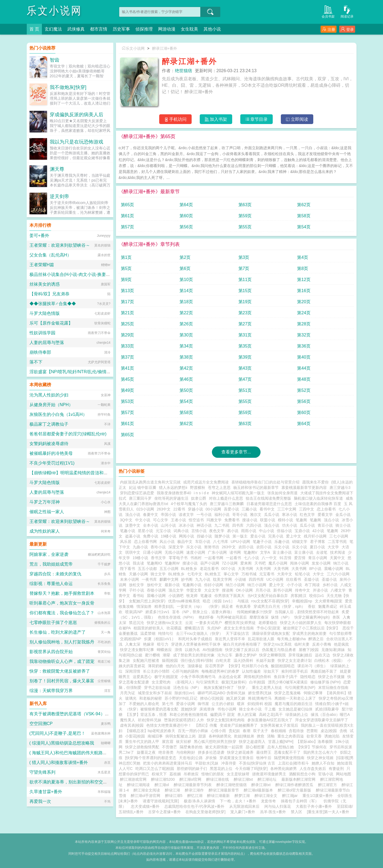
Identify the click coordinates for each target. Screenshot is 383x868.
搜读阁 (228, 590)
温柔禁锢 (148, 633)
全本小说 (151, 525)
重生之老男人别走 (267, 687)
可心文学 (161, 520)
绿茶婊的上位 (297, 715)
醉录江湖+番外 (165, 48)
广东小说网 (217, 552)
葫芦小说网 (210, 563)
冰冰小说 (186, 525)
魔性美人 (128, 720)
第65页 (128, 205)
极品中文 (185, 542)
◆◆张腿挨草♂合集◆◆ (53, 304)
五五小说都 (147, 569)
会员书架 (328, 11)
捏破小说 (204, 536)
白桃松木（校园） (329, 660)
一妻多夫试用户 (209, 623)
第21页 (128, 313)
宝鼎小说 (302, 531)
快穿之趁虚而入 (252, 742)
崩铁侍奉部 (40, 352)
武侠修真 (76, 29)
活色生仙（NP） (187, 687)
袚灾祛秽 (184, 742)
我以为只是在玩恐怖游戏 (76, 142)
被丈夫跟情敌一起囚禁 (224, 747)
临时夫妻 (302, 644)
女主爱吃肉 (161, 682)
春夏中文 (151, 515)
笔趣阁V (250, 552)
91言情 (285, 558)
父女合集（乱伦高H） (51, 255)
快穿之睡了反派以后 (242, 650)
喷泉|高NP (134, 612)
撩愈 (261, 736)
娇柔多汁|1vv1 (157, 612)
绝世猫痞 (184, 71)
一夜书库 (149, 579)
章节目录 (256, 119)
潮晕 (166, 655)
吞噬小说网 (156, 590)
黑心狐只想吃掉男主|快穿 (215, 742)
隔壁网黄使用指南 (289, 758)
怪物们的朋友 (213, 774)
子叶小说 (136, 590)
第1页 (126, 257)
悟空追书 (196, 520)
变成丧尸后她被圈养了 (239, 725)
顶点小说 (133, 515)
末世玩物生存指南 (333, 687)
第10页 (186, 280)
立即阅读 (297, 119)
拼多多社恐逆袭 (211, 752)
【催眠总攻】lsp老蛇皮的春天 (150, 731)
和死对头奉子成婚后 (195, 639)
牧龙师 (192, 596)
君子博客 (318, 542)
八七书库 (221, 542)
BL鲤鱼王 (213, 574)
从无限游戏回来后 (244, 806)
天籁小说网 (138, 574)
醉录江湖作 (195, 790)
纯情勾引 (166, 633)
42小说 (318, 531)
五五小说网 (169, 569)
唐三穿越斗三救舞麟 (227, 504)
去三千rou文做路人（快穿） (199, 633)
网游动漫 (167, 29)
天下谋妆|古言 (238, 633)
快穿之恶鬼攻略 (288, 693)
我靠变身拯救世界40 (174, 493)
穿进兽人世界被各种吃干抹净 (196, 644)
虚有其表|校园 (132, 725)
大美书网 (245, 569)
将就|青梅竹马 (260, 698)
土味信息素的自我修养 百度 (318, 504)
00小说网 (214, 509)
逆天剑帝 (59, 196)
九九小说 (203, 579)
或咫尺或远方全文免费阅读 (206, 482)
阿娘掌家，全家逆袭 (49, 554)
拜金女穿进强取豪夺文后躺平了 (322, 720)
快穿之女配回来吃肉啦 (226, 720)
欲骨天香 (314, 736)
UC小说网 (275, 579)
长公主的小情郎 (156, 671)
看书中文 (267, 509)
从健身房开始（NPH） (51, 405)
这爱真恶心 (142, 677)
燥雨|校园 (170, 660)
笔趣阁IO (154, 563)
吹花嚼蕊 (174, 628)
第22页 (186, 313)
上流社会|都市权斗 (294, 763)
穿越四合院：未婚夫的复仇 (55, 574)
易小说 (233, 531)
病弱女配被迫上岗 (181, 736)
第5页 (126, 268)
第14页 (186, 291)
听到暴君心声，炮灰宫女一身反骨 (62, 603)
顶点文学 (176, 590)
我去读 (138, 563)
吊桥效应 (191, 774)
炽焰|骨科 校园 (260, 704)
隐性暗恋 (308, 677)
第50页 (186, 390)
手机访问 (175, 119)
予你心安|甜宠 (268, 628)
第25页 (128, 324)
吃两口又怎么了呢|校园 (155, 769)
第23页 (245, 313)
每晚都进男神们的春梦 (220, 671)
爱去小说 (258, 536)
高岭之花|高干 (271, 715)
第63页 (245, 205)
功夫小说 (289, 525)
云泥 (189, 623)
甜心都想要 (255, 747)
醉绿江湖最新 (219, 796)
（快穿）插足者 (220, 606)
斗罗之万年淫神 (45, 502)
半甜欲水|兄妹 (207, 763)
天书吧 (260, 563)
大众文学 (212, 590)
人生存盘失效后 (313, 769)
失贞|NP (214, 628)
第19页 (245, 302)
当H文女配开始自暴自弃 (268, 596)
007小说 (228, 569)
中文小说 (143, 520)
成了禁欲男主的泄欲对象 (194, 655)
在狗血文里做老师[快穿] (205, 812)
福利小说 (222, 515)
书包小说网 (227, 709)
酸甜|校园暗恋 (283, 666)
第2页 (185, 257)
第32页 (304, 335)
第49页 (128, 390)
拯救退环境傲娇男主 (269, 774)
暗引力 (163, 644)
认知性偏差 (251, 671)
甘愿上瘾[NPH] (281, 742)
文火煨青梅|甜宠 (329, 601)
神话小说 (204, 525)
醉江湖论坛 (268, 779)
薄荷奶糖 (155, 666)
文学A (265, 552)
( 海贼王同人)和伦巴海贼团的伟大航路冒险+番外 (76, 753)
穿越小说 (195, 509)
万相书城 (249, 574)
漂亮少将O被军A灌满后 (288, 682)
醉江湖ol (163, 785)
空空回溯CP (41, 724)
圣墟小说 (311, 579)
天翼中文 (337, 558)
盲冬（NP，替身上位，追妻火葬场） (203, 612)
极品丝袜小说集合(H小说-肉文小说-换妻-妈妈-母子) (79, 274)
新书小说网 (283, 590)
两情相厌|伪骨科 (258, 677)
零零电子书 (178, 558)
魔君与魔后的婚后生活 (294, 704)
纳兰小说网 (235, 585)
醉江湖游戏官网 (134, 779)
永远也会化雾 (230, 677)
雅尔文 (256, 515)
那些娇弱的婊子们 (192, 769)
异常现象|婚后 (300, 655)
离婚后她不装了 (324, 671)
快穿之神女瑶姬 (320, 758)
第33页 (128, 346)
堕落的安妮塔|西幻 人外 (184, 720)
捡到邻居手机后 (295, 671)
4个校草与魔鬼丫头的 (189, 504)
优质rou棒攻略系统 (184, 601)
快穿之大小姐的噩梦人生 (301, 623)
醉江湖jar (291, 796)
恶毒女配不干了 (287, 752)
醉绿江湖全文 (267, 796)
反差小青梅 (322, 644)
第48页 (304, 379)
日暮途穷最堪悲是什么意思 (269, 504)
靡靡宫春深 (259, 617)
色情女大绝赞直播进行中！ (169, 725)
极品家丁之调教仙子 (49, 424)
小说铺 (240, 579)
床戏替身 (207, 709)
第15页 (245, 291)
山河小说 (168, 525)
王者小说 (178, 520)
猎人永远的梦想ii (173, 488)
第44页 (304, 368)
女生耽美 (189, 29)
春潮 (247, 731)
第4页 (303, 257)
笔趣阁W (172, 563)
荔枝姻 (175, 774)
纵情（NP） (281, 617)
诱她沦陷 (332, 736)
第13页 (128, 291)
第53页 (128, 401)
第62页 (304, 205)
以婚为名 (192, 650)
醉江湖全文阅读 (148, 790)
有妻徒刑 (336, 769)
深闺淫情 (133, 671)
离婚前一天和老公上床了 (295, 698)
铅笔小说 (302, 574)
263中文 (164, 509)
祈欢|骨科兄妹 (150, 720)
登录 (347, 29)
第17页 (128, 302)
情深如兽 (144, 606)
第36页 (304, 346)
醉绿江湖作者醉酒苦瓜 (295, 785)
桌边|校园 (329, 731)
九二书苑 (222, 525)
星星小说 (145, 531)
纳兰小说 (341, 563)
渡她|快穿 (189, 709)
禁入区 (297, 812)
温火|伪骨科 (244, 660)
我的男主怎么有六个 (320, 752)
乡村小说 (330, 585)
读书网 (235, 552)
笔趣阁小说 (192, 585)
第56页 (186, 227)
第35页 (245, 346)
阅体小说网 (299, 563)
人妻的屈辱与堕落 (47, 343)
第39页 (245, 357)
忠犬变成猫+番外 (145, 806)
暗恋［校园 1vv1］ (219, 601)
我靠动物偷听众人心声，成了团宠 (62, 661)
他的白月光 (175, 666)
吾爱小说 (231, 509)
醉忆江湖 (196, 796)
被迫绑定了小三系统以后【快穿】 (311, 628)
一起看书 (234, 558)
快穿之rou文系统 (278, 644)
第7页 (244, 268)
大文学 (333, 547)
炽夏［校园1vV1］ (160, 639)
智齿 (55, 60)
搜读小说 (250, 520)
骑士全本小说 (250, 709)
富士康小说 (282, 552)
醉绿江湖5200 (164, 779)
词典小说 (181, 531)
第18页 (186, 302)
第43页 (245, 368)
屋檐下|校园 (309, 650)
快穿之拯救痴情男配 (142, 747)
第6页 (185, 268)
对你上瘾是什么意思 (226, 498)
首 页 (34, 29)
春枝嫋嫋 (278, 731)
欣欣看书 (294, 579)
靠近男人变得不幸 (230, 639)
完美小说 (276, 536)
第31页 (245, 335)
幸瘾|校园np (302, 601)
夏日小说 (317, 547)
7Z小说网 (230, 563)
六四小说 (254, 525)
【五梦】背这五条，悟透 (146, 715)
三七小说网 (339, 536)
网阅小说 (186, 536)
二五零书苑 (337, 542)
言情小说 (199, 531)
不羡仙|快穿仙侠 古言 (257, 763)
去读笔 (322, 552)
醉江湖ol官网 (191, 779)
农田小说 (246, 547)
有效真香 (243, 606)
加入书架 (216, 119)
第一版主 (240, 536)
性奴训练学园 (42, 333)
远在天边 (322, 655)
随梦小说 (222, 536)
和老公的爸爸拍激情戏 (188, 715)
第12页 (304, 280)
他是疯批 (341, 644)
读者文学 (186, 515)
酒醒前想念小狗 (302, 774)
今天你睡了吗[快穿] (251, 769)
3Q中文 (126, 520)
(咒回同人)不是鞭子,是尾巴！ (57, 733)
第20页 (304, 302)
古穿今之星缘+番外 (164, 812)
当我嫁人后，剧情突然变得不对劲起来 (307, 612)
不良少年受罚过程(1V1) (52, 463)
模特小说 (285, 520)
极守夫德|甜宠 (166, 677)
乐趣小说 (282, 542)
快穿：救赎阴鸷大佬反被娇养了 (60, 671)
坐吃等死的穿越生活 (171, 498)
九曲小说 (140, 547)
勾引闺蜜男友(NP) (300, 687)
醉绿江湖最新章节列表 (194, 785)
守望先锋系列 (42, 772)
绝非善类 (166, 752)
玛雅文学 (214, 520)
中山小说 (267, 531)
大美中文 (285, 574)
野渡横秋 (198, 488)
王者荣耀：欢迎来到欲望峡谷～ (60, 245)
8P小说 (315, 569)
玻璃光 (131, 698)
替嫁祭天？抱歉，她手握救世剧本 (62, 593)
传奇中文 (302, 590)
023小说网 (145, 509)
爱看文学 (325, 515)
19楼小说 (169, 536)
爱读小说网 (185, 704)
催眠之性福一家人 (47, 512)
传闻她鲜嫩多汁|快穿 (254, 612)
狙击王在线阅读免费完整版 (268, 498)
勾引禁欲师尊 (341, 633)
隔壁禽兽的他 (191, 747)
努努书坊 (212, 547)
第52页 (304, 390)
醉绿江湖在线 (219, 779)
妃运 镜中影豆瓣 (143, 488)
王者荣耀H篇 (42, 265)
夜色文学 (217, 531)
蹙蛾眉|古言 (194, 628)
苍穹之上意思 (219, 488)
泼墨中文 (133, 525)
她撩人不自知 (323, 763)
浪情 (178, 650)
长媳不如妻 (265, 660)
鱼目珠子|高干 (286, 677)
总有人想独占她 (281, 747)
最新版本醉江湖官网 (299, 779)
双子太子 (261, 731)
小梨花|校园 (135, 736)
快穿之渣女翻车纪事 (137, 650)
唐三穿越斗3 (340, 488)
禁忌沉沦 (136, 623)
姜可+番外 (39, 236)
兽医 (336, 617)
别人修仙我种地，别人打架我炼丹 (62, 642)
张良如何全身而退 (282, 493)
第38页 (186, 357)
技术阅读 (338, 552)
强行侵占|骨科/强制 (197, 660)
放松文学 (136, 585)
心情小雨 (218, 731)
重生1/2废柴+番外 (318, 796)
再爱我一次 (40, 801)
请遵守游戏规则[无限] (161, 801)
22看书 (179, 509)
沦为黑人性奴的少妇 (49, 395)
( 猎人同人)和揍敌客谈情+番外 (59, 762)
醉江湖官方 (329, 785)
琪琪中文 (133, 552)
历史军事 (121, 29)
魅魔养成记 (328, 606)
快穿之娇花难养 (240, 752)
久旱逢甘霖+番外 (46, 792)
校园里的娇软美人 (149, 628)
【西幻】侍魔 (206, 725)
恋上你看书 (326, 509)
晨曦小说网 (334, 569)
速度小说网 (196, 552)
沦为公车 (225, 655)
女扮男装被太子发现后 (279, 725)
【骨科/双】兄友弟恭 (49, 294)
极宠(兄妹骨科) (234, 682)
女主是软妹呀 (238, 774)
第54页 (304, 227)
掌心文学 (231, 574)
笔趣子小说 (262, 542)
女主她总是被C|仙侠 (295, 709)
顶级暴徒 (195, 666)
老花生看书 (209, 569)
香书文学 (158, 558)
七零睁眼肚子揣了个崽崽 (53, 622)
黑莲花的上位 (221, 769)
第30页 (186, 335)
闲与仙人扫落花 (278, 806)
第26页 (186, 324)
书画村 (196, 558)
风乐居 (126, 542)
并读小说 (320, 590)
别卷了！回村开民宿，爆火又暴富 (62, 681)
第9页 (126, 280)
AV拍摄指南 (213, 650)
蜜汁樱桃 (152, 655)
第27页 (245, 324)
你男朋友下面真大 (229, 596)
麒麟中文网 (169, 579)
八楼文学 (338, 590)
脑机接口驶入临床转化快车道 (318, 498)
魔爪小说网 (278, 563)
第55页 (245, 227)
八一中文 (269, 558)
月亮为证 (128, 693)
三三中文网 (287, 509)
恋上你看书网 (145, 542)
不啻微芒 (169, 747)
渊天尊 (57, 169)
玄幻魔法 (53, 29)
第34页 (186, 346)
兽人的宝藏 (247, 715)
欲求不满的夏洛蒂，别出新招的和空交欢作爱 (73, 782)
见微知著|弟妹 (333, 650)
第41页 (128, 368)
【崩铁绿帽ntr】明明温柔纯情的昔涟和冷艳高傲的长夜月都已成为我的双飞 (101, 473)
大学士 (318, 574)
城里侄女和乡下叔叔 (155, 693)
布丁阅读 (312, 585)
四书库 (238, 525)
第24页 (304, 313)
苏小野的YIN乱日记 (181, 698)
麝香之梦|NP (246, 655)
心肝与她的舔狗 (185, 671)
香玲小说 (158, 547)
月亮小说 (263, 590)
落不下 (36, 362)
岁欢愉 (211, 758)
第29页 (128, 335)
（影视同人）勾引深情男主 (196, 682)
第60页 (186, 216)
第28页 (304, 324)
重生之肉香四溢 (291, 736)
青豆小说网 (318, 558)
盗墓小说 (133, 536)
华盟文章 (194, 590)
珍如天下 (271, 671)
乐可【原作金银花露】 (51, 323)
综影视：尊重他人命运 (51, 584)
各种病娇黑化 (220, 736)
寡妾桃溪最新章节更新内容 (304, 488)
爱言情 (300, 558)
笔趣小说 (128, 531)
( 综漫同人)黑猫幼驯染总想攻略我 (62, 743)
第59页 (245, 216)
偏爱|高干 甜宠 (222, 715)
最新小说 (172, 585)
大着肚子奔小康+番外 (314, 806)
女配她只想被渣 (146, 660)
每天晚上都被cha (292, 639)
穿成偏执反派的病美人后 (76, 115)
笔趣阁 (301, 520)
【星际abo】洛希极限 (314, 742)
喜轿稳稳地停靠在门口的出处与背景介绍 (265, 482)
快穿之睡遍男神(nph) (312, 617)
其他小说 (212, 29)
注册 (329, 29)
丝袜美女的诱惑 (45, 284)
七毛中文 (195, 574)
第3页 (244, 257)
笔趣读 (206, 596)
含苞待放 (296, 731)
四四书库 (256, 579)
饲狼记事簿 (313, 693)
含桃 (343, 731)
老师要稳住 (268, 623)
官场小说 (326, 774)
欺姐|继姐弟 (244, 736)
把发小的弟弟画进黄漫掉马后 (168, 763)
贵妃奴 (234, 731)
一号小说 (204, 515)
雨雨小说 (249, 531)
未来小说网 (129, 579)
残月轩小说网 (315, 536)
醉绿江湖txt (244, 779)
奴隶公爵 (199, 498)
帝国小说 (168, 515)
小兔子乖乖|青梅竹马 (198, 677)
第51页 (245, 390)
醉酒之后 (316, 639)
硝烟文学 (300, 542)
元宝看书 (267, 574)
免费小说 (151, 536)
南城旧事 (155, 736)
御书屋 (203, 704)
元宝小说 (163, 531)
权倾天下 (159, 774)
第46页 (186, 379)
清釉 (271, 736)
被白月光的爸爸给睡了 (242, 644)
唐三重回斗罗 (140, 498)
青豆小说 (325, 525)
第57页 (128, 227)
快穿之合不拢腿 (331, 677)
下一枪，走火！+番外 (238, 801)
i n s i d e (201, 493)
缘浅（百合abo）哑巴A (330, 715)
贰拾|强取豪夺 (327, 709)
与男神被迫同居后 (232, 617)
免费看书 (232, 520)
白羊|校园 (257, 682)
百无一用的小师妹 (193, 731)
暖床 (241, 704)
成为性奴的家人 (45, 531)
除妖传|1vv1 (185, 693)
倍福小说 (284, 531)
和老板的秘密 (151, 698)
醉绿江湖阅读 (139, 785)
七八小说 (251, 558)
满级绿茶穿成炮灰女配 (271, 633)
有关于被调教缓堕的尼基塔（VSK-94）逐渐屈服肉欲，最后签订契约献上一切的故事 (110, 714)
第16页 (304, 291)
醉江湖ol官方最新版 (296, 790)
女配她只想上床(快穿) (147, 601)
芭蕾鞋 (312, 731)
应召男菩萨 (215, 666)
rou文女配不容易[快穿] (270, 601)
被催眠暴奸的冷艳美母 (51, 453)
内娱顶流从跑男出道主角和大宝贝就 (150, 482)
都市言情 (99, 29)
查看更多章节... (236, 452)
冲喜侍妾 (229, 763)
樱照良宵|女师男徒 (240, 623)
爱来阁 (246, 563)
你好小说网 (214, 585)
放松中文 (154, 585)
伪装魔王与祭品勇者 (279, 650)
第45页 (128, 379)
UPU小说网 (241, 542)
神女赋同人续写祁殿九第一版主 (238, 493)
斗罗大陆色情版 (45, 313)
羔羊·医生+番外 (273, 812)
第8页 (303, 268)
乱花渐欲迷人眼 (261, 639)
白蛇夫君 (223, 660)
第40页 (304, 357)
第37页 (128, 357)
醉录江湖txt (262, 785)
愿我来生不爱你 (315, 482)
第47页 (245, 379)
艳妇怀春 (206, 617)
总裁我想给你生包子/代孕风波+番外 (194, 806)
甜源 (202, 736)
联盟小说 (268, 520)
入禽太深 (133, 644)
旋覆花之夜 (146, 752)
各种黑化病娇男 (284, 769)
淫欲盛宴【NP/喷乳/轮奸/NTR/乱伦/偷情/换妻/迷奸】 (80, 372)
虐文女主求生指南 (239, 628)
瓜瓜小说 (272, 515)
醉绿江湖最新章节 (225, 790)
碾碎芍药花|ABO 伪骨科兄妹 (222, 693)
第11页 (245, 280)
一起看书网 (214, 558)
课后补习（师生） (312, 666)
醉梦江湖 (243, 796)
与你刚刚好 (186, 752)
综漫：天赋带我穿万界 (51, 691)
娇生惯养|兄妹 (260, 693)
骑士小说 (343, 525)
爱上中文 (294, 536)
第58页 (304, 216)
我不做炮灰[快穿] (68, 87)
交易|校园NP (131, 639)
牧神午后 (264, 758)
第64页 (186, 205)
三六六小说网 (338, 574)
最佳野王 (264, 752)
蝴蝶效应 (164, 650)
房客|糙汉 (299, 596)
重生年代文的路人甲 (142, 742)
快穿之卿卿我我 (272, 655)
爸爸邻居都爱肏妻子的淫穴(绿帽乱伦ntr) (68, 434)
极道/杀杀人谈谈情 (199, 801)
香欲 (312, 606)
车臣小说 (203, 542)
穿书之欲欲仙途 (157, 687)
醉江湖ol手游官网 (147, 796)
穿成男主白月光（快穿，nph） (279, 606)
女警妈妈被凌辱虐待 (49, 444)
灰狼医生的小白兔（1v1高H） (58, 414)
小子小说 (294, 585)
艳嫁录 (149, 644)
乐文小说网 (54, 11)
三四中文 (307, 509)
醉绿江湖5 (175, 796)
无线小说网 (174, 552)
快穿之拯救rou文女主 (165, 623)
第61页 (128, 216)
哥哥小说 (240, 515)
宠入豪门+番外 (243, 812)
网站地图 (344, 774)
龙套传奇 (268, 801)
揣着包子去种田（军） (300, 801)
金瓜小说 (343, 515)
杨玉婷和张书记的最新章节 (256, 488)
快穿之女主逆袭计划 (295, 660)
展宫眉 (168, 742)
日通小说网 (152, 552)
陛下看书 (128, 569)
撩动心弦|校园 (212, 698)
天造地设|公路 (191, 758)
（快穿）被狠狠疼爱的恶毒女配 (152, 709)
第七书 (168, 704)
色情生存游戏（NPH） (177, 617)
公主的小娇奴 (223, 704)
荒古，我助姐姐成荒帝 (51, 564)
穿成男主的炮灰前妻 (309, 633)
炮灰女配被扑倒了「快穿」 (227, 687)
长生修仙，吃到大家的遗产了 (58, 632)
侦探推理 (144, 29)
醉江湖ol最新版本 (260, 790)
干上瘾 (270, 709)
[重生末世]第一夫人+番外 (328, 812)
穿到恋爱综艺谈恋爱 (137, 493)
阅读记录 (347, 11)
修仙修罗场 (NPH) (326, 682)
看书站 (138, 596)
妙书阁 (187, 579)
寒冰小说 (289, 515)
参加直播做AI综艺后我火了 (270, 720)
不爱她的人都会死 (144, 704)
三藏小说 (249, 509)
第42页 (186, 368)
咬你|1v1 (317, 596)
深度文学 (176, 547)
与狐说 (243, 601)
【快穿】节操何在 (312, 747)
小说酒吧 (176, 596)
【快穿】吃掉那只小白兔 (248, 666)
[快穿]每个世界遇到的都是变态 (151, 758)
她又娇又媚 (236, 698)
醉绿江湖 (174, 790)
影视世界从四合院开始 (51, 652)
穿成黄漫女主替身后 (237, 758)
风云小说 (167, 542)
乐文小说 (194, 547)
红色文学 (307, 515)
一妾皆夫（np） (190, 606)
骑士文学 (158, 574)
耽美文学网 (222, 579)
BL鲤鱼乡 (189, 569)
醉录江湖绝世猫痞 (233, 785)
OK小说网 (244, 590)
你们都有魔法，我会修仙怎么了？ (62, 613)
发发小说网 (321, 563)
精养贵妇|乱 (164, 606)
